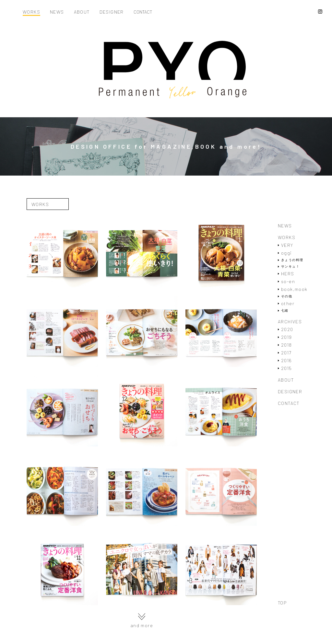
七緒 (285, 310)
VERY (287, 245)
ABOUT (82, 12)
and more (142, 621)
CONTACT (143, 12)
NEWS (57, 12)
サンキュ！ (290, 266)
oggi (286, 253)
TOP (282, 603)
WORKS (31, 12)
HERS (288, 274)
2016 (287, 360)
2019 (287, 337)
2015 (287, 368)
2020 (287, 329)
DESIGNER (112, 12)
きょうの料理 (292, 260)
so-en (288, 281)
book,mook (294, 289)
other (288, 303)
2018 (287, 345)
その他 (287, 296)
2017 (286, 353)
